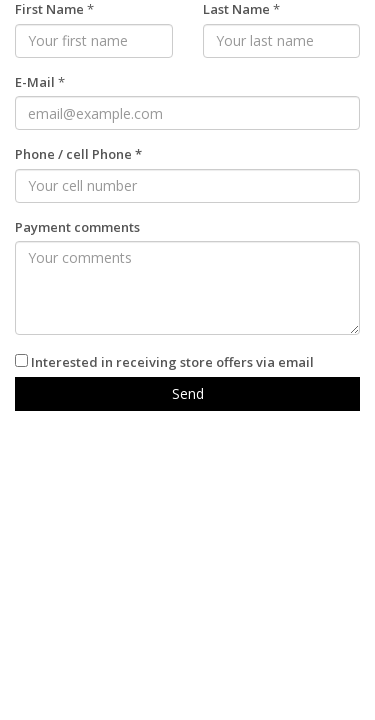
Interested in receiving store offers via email (172, 362)
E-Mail (35, 82)
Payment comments (77, 227)
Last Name (236, 9)
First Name (49, 9)
